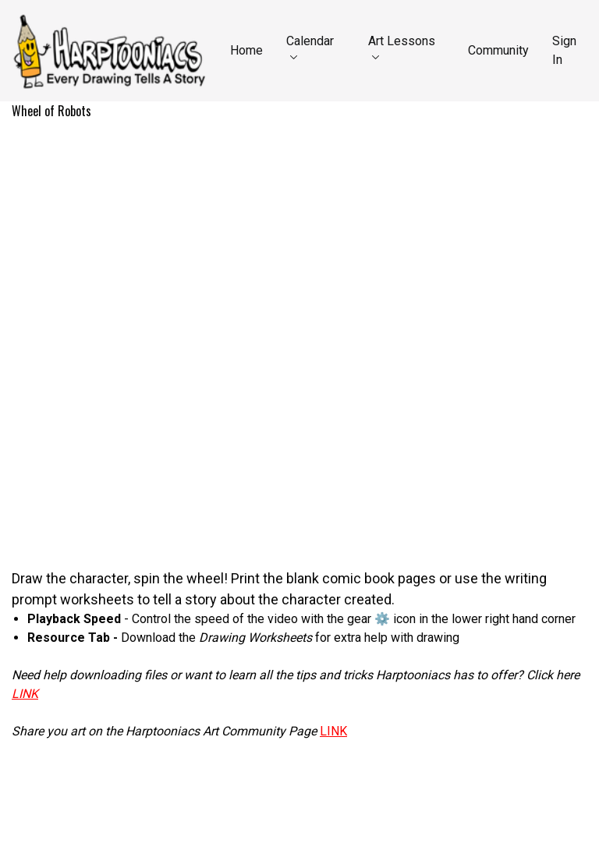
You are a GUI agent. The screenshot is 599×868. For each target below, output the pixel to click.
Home (246, 50)
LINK (333, 731)
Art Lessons (402, 46)
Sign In (564, 50)
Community (498, 50)
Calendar (310, 46)
